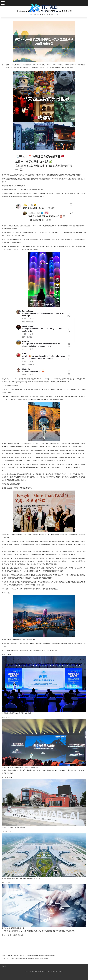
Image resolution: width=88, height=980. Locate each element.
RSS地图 (53, 971)
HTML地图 (60, 971)
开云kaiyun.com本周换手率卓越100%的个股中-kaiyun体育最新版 (27, 958)
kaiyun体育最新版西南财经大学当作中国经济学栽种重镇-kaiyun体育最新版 (31, 956)
